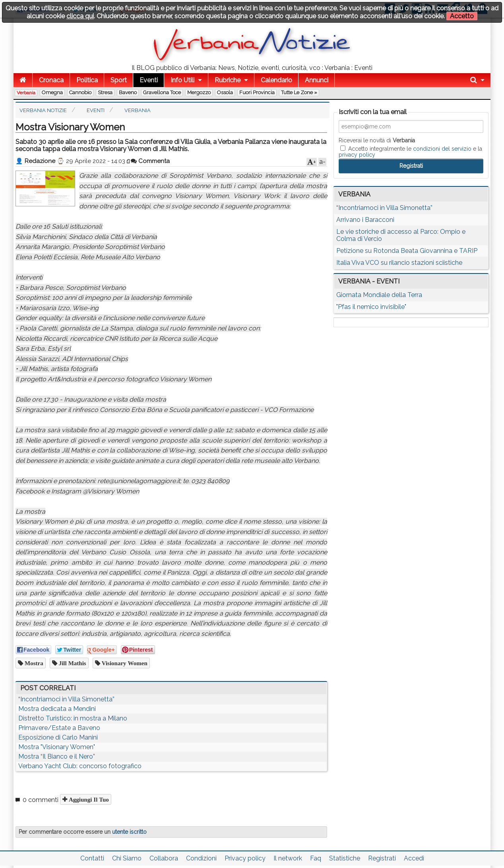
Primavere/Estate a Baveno (59, 728)
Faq (316, 858)
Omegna (52, 92)
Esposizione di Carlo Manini (58, 737)
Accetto (462, 16)
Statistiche (345, 858)
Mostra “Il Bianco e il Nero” (57, 756)
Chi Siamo (127, 858)
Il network (288, 858)
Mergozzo (199, 92)
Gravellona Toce (162, 92)
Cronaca (51, 80)
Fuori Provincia (257, 92)
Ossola (225, 92)
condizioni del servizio (442, 149)
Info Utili (182, 80)
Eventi (149, 80)
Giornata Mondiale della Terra (379, 295)
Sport (119, 80)
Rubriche (228, 80)
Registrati (382, 858)
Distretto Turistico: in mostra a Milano (73, 718)
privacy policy (357, 155)
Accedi (414, 858)
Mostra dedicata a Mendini (57, 709)
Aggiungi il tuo (88, 799)
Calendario (276, 80)
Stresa (105, 92)
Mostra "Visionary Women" (57, 747)
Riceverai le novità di (377, 140)
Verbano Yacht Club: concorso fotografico (80, 766)
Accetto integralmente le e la (410, 151)
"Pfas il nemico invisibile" (371, 307)
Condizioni (201, 858)
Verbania (26, 93)
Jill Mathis (72, 663)
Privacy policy (245, 858)
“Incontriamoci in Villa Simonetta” (66, 699)
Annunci (317, 80)
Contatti (92, 858)
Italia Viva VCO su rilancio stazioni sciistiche (399, 263)
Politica (87, 80)
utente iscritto (129, 832)
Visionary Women (124, 663)
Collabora (164, 858)
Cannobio (80, 92)
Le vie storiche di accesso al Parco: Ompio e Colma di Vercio (401, 235)
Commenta (150, 161)
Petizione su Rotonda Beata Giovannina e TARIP (407, 251)
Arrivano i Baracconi (365, 220)
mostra (33, 663)
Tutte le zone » (299, 92)
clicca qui (80, 16)
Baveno (128, 92)
